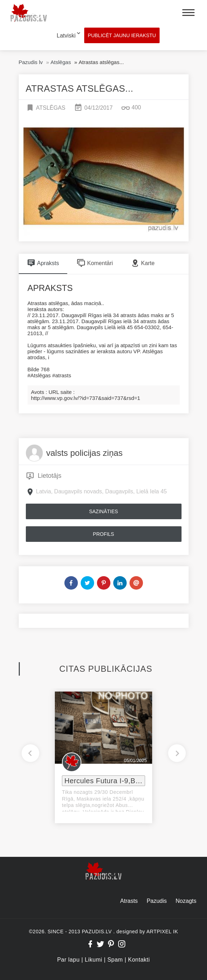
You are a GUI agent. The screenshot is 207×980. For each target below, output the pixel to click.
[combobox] (63, 36)
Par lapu (68, 960)
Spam (115, 960)
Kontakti (139, 960)
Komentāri (95, 263)
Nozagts (186, 901)
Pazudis (157, 901)
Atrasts (129, 901)
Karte (143, 263)
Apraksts (43, 263)
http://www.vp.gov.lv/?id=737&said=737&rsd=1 (86, 398)
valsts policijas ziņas (85, 453)
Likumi (94, 960)
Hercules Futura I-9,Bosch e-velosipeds (105, 781)
